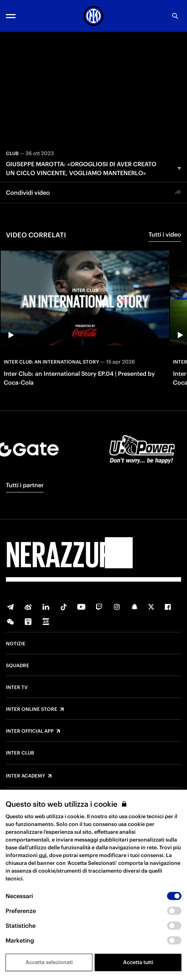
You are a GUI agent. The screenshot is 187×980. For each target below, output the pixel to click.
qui (43, 855)
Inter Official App (30, 731)
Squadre (18, 666)
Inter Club (20, 753)
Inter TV (17, 688)
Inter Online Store (32, 709)
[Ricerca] (175, 16)
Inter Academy (25, 776)
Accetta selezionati (49, 962)
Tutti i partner (25, 485)
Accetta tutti (138, 962)
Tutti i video (165, 234)
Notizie (16, 644)
